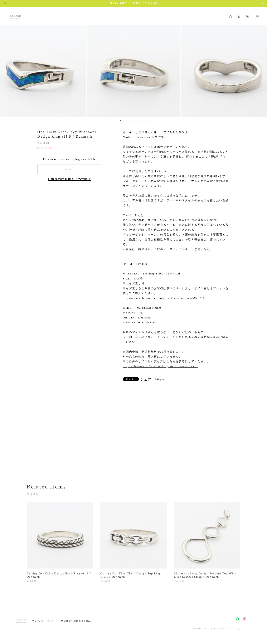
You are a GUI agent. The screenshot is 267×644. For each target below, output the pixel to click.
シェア (146, 380)
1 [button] (118, 121)
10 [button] (142, 121)
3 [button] (123, 121)
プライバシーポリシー (44, 621)
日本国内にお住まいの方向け (69, 179)
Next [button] (261, 70)
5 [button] (128, 121)
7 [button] (134, 121)
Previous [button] (6, 70)
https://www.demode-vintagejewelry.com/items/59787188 (165, 298)
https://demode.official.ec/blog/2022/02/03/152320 (160, 366)
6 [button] (131, 121)
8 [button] (137, 121)
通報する (160, 379)
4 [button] (126, 121)
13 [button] (150, 121)
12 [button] (147, 121)
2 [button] (120, 121)
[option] (133, 70)
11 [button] (145, 121)
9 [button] (139, 121)
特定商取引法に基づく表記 (76, 621)
